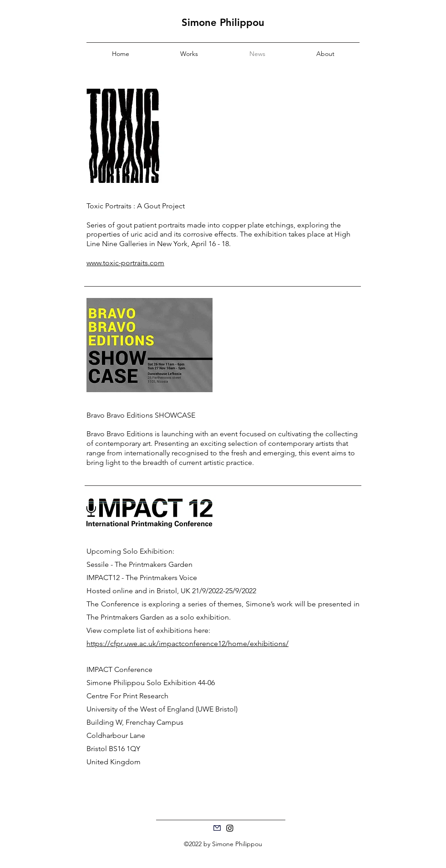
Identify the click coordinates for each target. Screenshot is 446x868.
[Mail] (217, 828)
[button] (189, 54)
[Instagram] (230, 828)
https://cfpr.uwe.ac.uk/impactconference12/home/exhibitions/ (188, 643)
